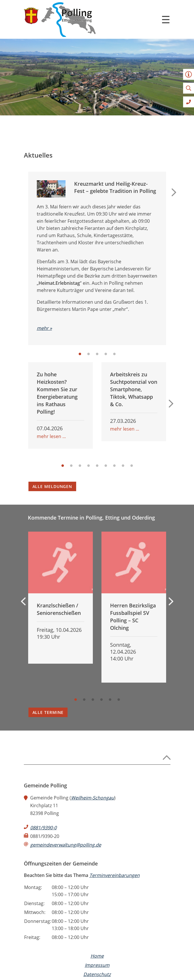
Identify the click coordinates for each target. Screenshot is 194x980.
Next (174, 192)
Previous (23, 601)
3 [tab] (97, 354)
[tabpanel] (97, 263)
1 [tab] (80, 354)
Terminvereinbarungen (115, 875)
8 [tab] (123, 466)
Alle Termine (48, 712)
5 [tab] (114, 354)
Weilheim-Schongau (93, 798)
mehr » (44, 328)
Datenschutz (97, 974)
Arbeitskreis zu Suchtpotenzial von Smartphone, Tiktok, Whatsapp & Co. (134, 389)
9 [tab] (132, 466)
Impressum (97, 965)
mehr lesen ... (51, 436)
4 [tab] (106, 354)
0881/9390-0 (43, 828)
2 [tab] (89, 354)
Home (97, 956)
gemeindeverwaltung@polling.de (66, 845)
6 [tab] (106, 466)
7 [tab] (114, 466)
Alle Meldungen (52, 486)
